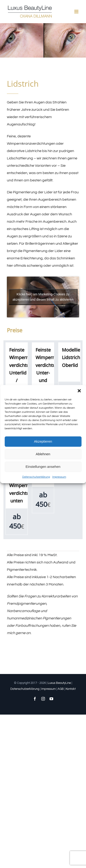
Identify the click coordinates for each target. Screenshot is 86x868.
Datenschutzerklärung (36, 477)
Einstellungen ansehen (43, 467)
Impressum (59, 477)
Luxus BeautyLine (59, 683)
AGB (61, 689)
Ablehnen (43, 454)
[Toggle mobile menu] (77, 12)
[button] (79, 391)
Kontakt (71, 689)
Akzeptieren (43, 441)
